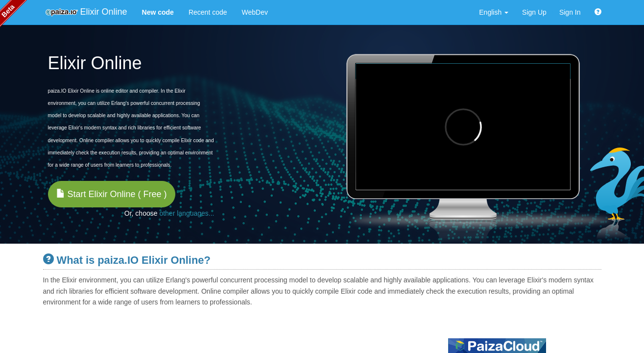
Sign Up (534, 12)
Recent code (208, 12)
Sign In (570, 12)
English (494, 12)
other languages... (187, 213)
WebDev (255, 12)
